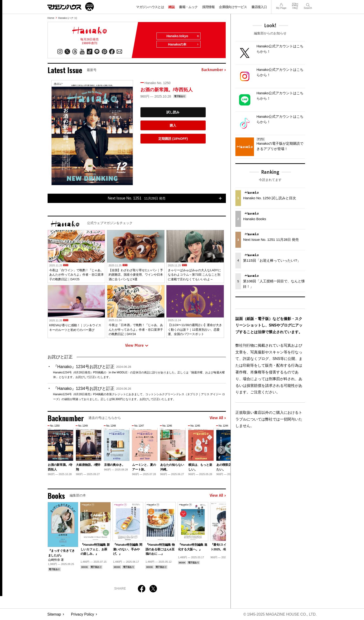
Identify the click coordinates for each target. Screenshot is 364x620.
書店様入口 (259, 7)
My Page (281, 4)
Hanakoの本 (183, 45)
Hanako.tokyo (182, 36)
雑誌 (171, 7)
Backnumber (214, 70)
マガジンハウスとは (150, 7)
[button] (222, 450)
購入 (173, 125)
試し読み (173, 112)
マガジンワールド (71, 7)
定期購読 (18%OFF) (173, 139)
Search (308, 4)
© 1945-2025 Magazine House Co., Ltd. (280, 614)
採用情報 (208, 7)
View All (218, 418)
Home (51, 18)
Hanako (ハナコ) (67, 18)
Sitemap (54, 614)
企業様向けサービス (233, 7)
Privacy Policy (83, 614)
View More (137, 346)
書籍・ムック (188, 7)
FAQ (295, 4)
